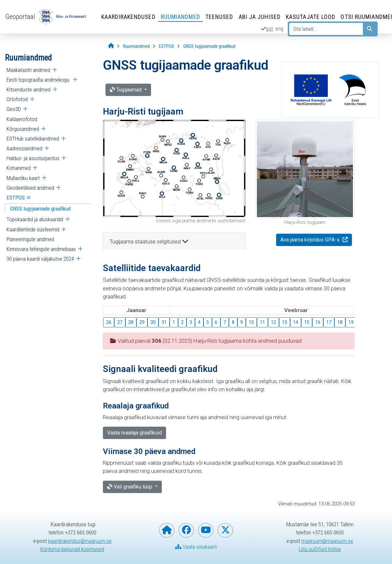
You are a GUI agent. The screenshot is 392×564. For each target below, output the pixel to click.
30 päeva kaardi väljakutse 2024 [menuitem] (40, 259)
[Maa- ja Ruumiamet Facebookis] (186, 530)
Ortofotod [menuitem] (17, 99)
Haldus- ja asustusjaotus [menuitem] (33, 158)
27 (120, 322)
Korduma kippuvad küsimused (72, 549)
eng (279, 29)
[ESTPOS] (167, 46)
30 (153, 322)
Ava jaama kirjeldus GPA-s (311, 240)
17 (329, 322)
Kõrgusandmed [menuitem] (23, 129)
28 (131, 322)
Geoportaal (20, 17)
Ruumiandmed (181, 17)
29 (142, 322)
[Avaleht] (111, 46)
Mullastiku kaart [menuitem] (23, 178)
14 (296, 322)
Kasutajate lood (311, 17)
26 (109, 322)
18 (340, 322)
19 (351, 322)
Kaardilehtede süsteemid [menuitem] (33, 229)
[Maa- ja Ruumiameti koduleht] (167, 530)
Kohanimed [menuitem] (19, 168)
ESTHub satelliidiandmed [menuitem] (33, 139)
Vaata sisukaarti (196, 547)
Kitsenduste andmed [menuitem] (28, 89)
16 (318, 322)
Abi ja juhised (260, 17)
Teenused (219, 17)
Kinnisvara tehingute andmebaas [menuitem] (41, 249)
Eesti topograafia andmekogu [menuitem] (39, 80)
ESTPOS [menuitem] (16, 198)
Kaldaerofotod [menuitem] (22, 119)
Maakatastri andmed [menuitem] (28, 70)
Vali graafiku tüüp (130, 487)
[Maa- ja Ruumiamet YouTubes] (206, 530)
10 (251, 322)
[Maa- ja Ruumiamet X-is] (225, 530)
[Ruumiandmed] (136, 46)
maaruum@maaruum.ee (327, 541)
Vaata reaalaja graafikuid (134, 433)
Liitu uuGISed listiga (320, 549)
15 (307, 322)
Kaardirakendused (128, 17)
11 (262, 322)
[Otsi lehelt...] (326, 29)
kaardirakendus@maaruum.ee (80, 541)
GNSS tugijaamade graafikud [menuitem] (40, 209)
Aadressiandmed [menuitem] (24, 148)
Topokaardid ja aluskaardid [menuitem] (35, 219)
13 (285, 322)
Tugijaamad (126, 90)
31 (164, 322)
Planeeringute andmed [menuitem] (30, 239)
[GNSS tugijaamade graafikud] (209, 46)
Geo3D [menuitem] (14, 109)
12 (273, 322)
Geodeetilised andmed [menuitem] (30, 188)
